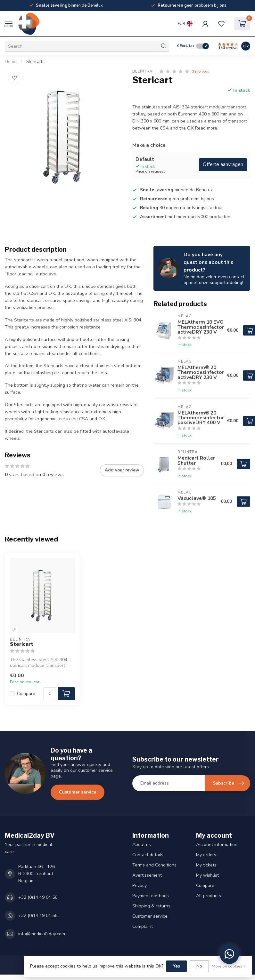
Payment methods (151, 896)
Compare (26, 694)
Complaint (143, 926)
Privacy (140, 885)
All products (209, 896)
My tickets (206, 865)
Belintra (142, 71)
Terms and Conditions (154, 865)
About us (142, 845)
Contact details (148, 855)
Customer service (78, 792)
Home (11, 62)
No (199, 966)
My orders (206, 855)
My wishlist (207, 875)
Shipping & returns (151, 906)
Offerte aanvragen (223, 164)
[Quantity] (50, 694)
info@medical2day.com (42, 934)
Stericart (34, 62)
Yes (177, 966)
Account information (217, 845)
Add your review (122, 470)
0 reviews (201, 71)
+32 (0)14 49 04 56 (38, 897)
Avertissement (147, 875)
